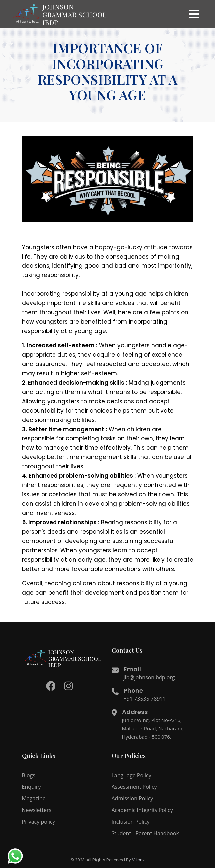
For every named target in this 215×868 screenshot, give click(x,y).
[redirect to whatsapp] (15, 856)
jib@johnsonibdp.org (149, 677)
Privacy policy (39, 822)
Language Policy (131, 775)
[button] (194, 14)
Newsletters (37, 810)
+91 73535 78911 (145, 699)
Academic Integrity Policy (142, 810)
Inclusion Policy (131, 822)
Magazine (34, 798)
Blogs (29, 775)
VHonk (138, 860)
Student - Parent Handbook (145, 833)
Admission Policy (132, 798)
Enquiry (31, 787)
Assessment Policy (134, 787)
